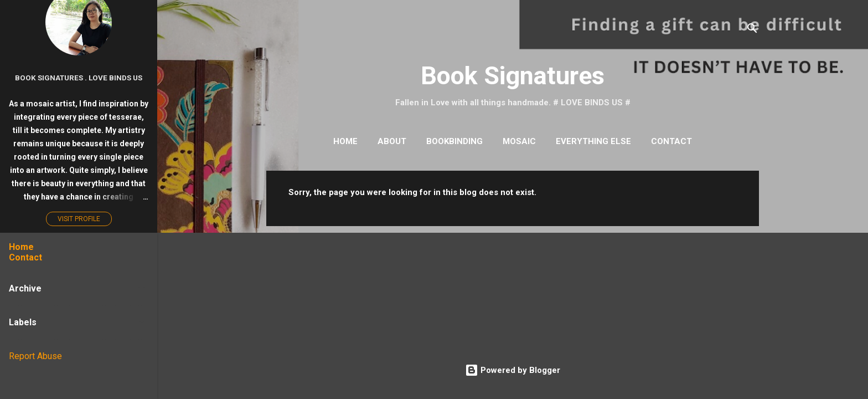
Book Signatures (513, 76)
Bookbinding (454, 141)
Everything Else (593, 141)
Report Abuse (35, 356)
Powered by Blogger (513, 370)
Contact (671, 141)
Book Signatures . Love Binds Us (79, 78)
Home (345, 141)
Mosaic (519, 141)
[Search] (752, 30)
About (392, 141)
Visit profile (79, 219)
